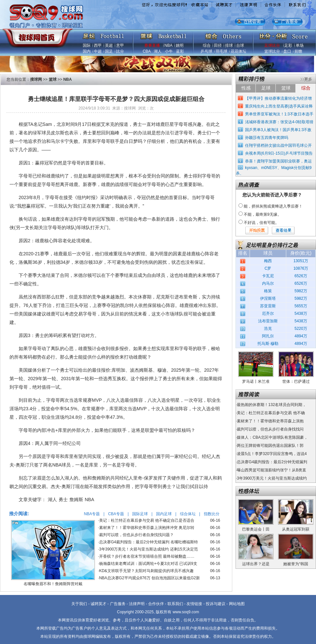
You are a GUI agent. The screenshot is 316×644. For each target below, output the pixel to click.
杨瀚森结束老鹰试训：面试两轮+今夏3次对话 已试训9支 (148, 564)
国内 (87, 51)
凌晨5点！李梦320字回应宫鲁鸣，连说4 (272, 454)
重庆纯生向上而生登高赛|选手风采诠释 (279, 106)
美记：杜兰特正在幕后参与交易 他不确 (271, 413)
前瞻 (298, 51)
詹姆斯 (76, 500)
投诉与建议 (216, 604)
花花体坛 (238, 51)
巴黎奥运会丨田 (256, 529)
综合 (207, 45)
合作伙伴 (156, 604)
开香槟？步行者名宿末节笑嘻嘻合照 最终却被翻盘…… (147, 556)
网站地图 (237, 604)
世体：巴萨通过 (296, 381)
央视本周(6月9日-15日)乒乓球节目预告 (279, 153)
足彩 (288, 45)
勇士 (63, 500)
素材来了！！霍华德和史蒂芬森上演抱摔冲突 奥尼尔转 (147, 528)
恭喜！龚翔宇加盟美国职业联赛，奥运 (278, 161)
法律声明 (137, 604)
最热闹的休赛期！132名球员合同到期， (272, 405)
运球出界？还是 (256, 564)
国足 (109, 51)
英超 (109, 45)
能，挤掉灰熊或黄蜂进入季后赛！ (273, 206)
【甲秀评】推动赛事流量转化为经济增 (278, 98)
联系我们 (175, 604)
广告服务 (118, 604)
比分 (120, 51)
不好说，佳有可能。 (261, 223)
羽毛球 (221, 51)
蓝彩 (180, 51)
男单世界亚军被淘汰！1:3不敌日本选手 (279, 114)
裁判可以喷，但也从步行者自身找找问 (270, 429)
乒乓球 (206, 51)
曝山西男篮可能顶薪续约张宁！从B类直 (272, 470)
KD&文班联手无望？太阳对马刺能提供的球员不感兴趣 (146, 571)
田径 (218, 45)
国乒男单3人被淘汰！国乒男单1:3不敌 (278, 130)
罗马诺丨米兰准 (256, 381)
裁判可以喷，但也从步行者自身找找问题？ (136, 535)
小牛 (169, 51)
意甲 (120, 45)
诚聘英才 (98, 604)
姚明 (180, 45)
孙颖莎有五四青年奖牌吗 (267, 138)
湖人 (158, 51)
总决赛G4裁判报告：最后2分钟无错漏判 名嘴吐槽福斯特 (149, 542)
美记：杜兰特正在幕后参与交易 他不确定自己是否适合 (147, 520)
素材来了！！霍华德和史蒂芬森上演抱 (270, 421)
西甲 (98, 45)
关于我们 (79, 604)
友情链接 (194, 604)
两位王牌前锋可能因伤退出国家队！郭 (270, 446)
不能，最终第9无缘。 (263, 214)
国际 (87, 45)
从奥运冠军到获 (296, 529)
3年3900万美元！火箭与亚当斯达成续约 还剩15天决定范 (149, 549)
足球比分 (272, 45)
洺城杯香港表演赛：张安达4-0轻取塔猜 (279, 122)
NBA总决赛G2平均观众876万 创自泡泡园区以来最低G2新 (149, 578)
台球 (240, 45)
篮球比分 (272, 51)
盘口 (287, 51)
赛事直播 (152, 45)
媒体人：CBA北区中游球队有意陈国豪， (272, 437)
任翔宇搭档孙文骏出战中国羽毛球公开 (278, 145)
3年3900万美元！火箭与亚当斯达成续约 (272, 478)
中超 (98, 51)
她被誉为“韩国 (296, 564)
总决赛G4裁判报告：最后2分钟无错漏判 (272, 462)
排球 (229, 45)
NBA (168, 45)
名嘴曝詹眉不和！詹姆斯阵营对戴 (53, 584)
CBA (147, 51)
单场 (300, 45)
